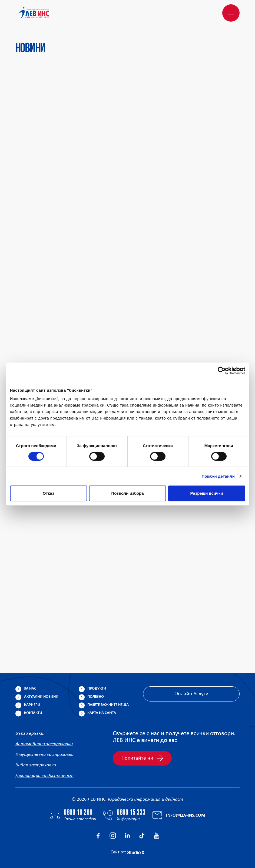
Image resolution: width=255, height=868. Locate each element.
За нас (30, 689)
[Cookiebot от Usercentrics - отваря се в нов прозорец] (222, 371)
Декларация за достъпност (44, 776)
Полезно (96, 697)
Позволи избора (127, 493)
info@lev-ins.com (186, 815)
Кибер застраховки (36, 765)
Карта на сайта (102, 713)
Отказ (49, 493)
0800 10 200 (78, 813)
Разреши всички (206, 493)
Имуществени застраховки (44, 755)
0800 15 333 (131, 813)
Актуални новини (41, 697)
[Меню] (231, 13)
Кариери (32, 705)
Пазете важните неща (108, 705)
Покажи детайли (218, 476)
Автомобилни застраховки (44, 744)
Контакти (33, 713)
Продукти (97, 689)
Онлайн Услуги (191, 694)
